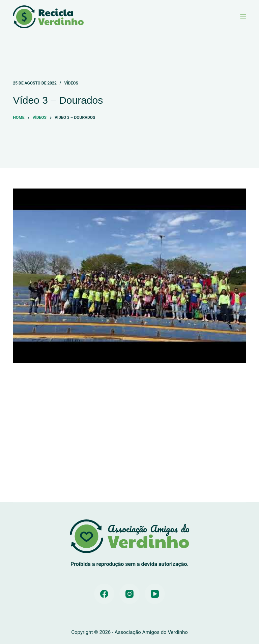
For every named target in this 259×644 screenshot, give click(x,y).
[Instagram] (129, 594)
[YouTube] (155, 594)
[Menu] (243, 17)
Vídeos (71, 83)
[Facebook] (104, 594)
